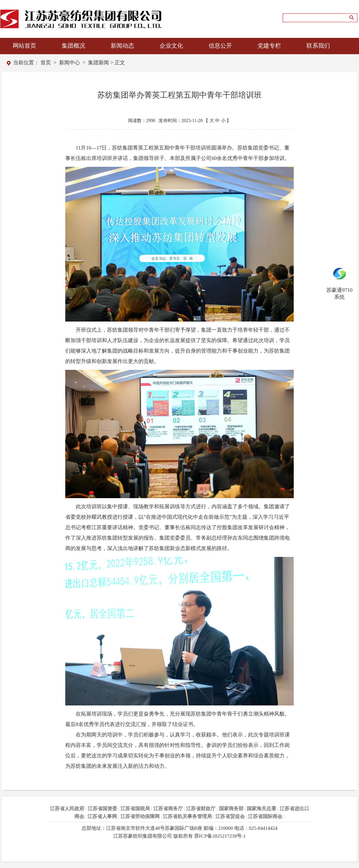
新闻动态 (122, 46)
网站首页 (24, 46)
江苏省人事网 (102, 816)
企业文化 (171, 46)
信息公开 (220, 46)
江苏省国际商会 (265, 816)
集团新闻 (99, 63)
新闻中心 (70, 63)
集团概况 (73, 46)
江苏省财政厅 (201, 809)
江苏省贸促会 (230, 816)
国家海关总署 (261, 809)
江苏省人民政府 (67, 809)
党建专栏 (269, 46)
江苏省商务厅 (168, 809)
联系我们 (318, 46)
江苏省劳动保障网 (140, 816)
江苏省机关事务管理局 (187, 816)
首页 (46, 63)
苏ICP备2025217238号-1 (220, 836)
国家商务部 (231, 809)
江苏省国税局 (135, 809)
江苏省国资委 (102, 809)
